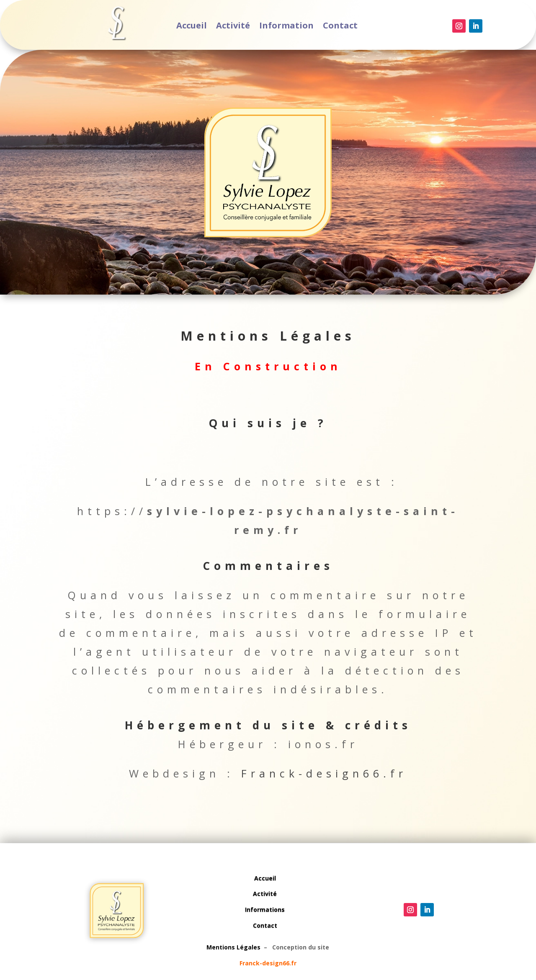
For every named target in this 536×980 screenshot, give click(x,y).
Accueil (201, 27)
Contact (332, 27)
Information (285, 27)
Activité (237, 27)
